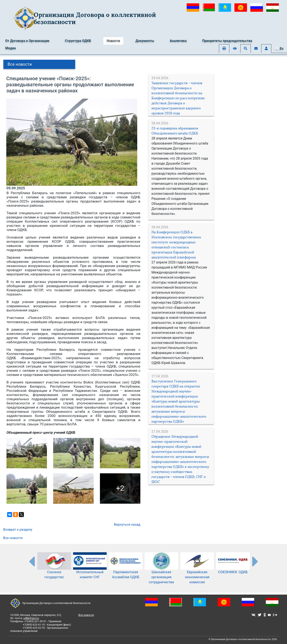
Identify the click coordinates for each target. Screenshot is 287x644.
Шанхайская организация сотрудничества (161, 572)
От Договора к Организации (27, 41)
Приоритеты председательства (227, 41)
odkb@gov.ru (31, 618)
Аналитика (178, 41)
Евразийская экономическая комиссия (197, 572)
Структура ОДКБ (78, 41)
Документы (145, 41)
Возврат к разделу (18, 530)
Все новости (20, 64)
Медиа (10, 48)
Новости (113, 41)
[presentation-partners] (32, 561)
